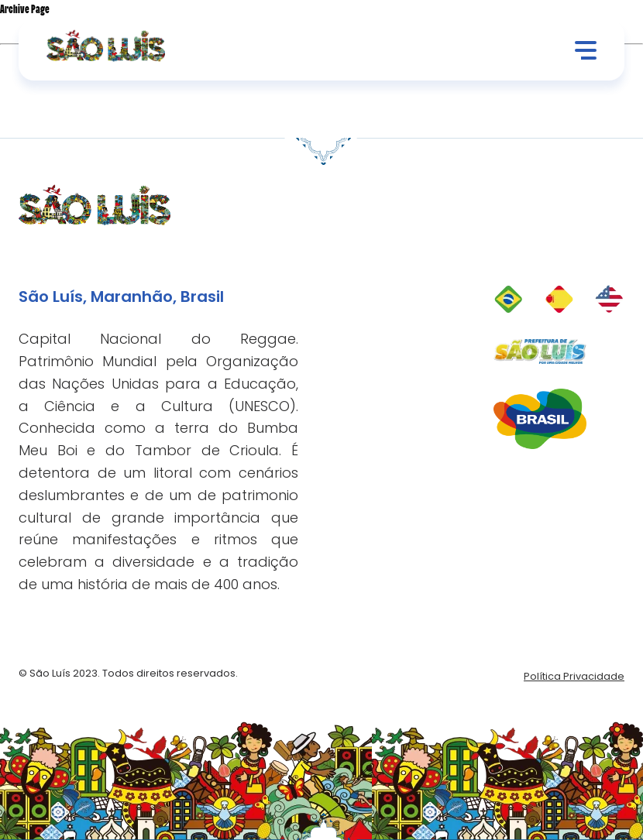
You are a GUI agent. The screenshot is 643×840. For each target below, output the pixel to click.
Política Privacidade (574, 676)
